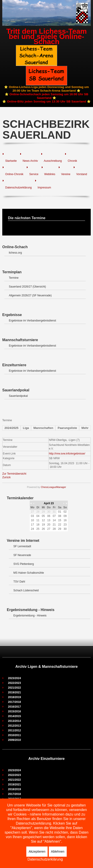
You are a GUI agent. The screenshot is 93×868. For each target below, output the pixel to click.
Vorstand (82, 174)
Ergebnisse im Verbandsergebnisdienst (32, 321)
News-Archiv (30, 161)
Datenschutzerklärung (18, 188)
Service (34, 174)
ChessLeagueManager (53, 487)
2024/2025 (11, 428)
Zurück (6, 477)
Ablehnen (58, 851)
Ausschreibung (53, 161)
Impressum (44, 188)
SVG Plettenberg (24, 564)
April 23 (49, 503)
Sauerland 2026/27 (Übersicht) (27, 287)
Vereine (66, 174)
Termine (14, 278)
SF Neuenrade (22, 555)
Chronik (72, 161)
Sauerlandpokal (18, 396)
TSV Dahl (19, 582)
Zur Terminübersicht (14, 474)
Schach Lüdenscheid (26, 590)
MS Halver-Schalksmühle (29, 573)
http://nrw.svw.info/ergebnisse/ (67, 454)
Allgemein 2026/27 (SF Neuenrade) (30, 295)
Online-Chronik (14, 174)
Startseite (11, 161)
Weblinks (50, 174)
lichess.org (15, 253)
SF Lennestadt (22, 546)
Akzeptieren (37, 851)
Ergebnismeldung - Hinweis (30, 616)
